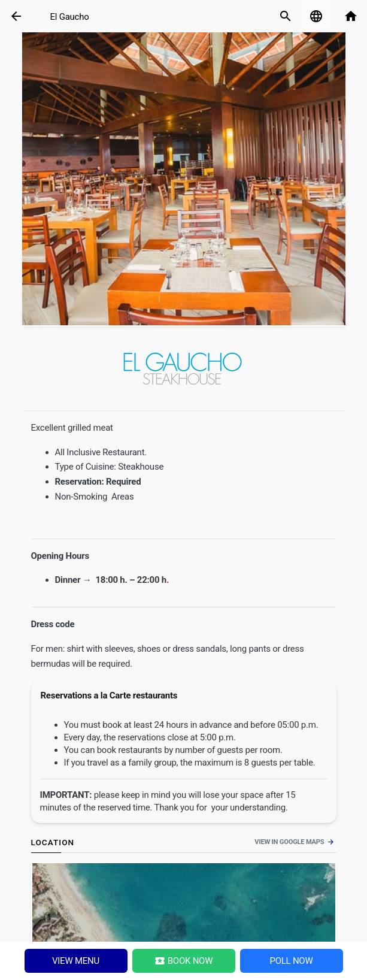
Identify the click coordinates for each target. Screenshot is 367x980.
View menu (76, 961)
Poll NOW (291, 961)
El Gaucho (70, 17)
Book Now (184, 961)
